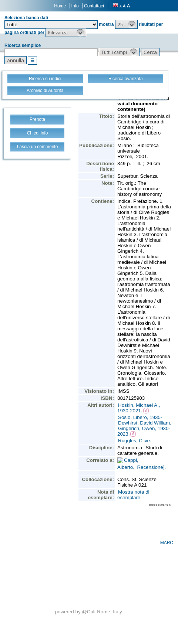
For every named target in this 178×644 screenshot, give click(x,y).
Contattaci (94, 6)
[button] (126, 24)
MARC (167, 543)
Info (75, 6)
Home (60, 6)
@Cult (89, 612)
